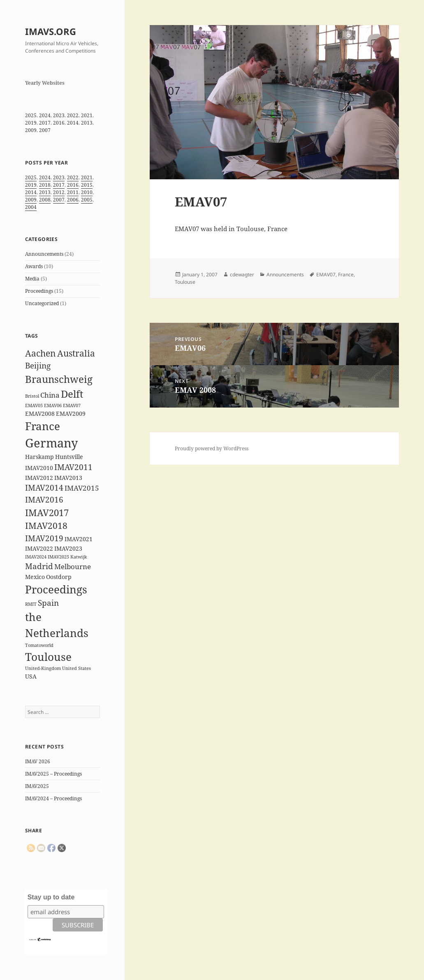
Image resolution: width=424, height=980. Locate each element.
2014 (73, 123)
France (346, 275)
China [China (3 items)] (50, 395)
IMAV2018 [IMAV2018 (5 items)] (46, 526)
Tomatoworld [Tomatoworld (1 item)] (39, 645)
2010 (87, 192)
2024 (45, 115)
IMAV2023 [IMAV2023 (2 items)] (68, 548)
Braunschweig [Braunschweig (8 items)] (59, 379)
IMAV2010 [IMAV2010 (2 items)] (39, 468)
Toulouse (185, 282)
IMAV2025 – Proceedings (53, 774)
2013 (87, 123)
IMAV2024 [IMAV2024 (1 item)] (36, 557)
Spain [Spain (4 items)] (48, 603)
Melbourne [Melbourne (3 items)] (73, 566)
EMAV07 (326, 275)
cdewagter (242, 275)
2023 (59, 115)
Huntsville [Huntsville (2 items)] (69, 457)
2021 (87, 115)
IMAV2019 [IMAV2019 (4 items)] (44, 538)
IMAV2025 (37, 786)
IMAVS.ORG (51, 31)
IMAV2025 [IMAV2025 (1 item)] (58, 557)
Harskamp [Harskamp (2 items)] (39, 457)
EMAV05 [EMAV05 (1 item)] (34, 405)
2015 (87, 185)
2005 (87, 200)
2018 (45, 185)
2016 (59, 123)
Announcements (44, 254)
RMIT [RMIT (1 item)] (31, 604)
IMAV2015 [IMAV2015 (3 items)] (82, 488)
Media (32, 279)
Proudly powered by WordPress (212, 448)
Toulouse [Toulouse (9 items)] (48, 657)
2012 (59, 192)
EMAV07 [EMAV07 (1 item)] (72, 405)
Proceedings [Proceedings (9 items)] (56, 589)
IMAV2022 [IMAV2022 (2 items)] (39, 548)
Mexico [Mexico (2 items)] (35, 577)
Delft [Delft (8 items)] (72, 394)
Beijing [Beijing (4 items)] (38, 366)
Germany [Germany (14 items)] (51, 443)
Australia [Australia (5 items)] (76, 353)
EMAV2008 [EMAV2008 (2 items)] (40, 414)
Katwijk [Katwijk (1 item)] (79, 557)
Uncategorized (42, 303)
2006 (73, 200)
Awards (34, 266)
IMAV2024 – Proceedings (53, 798)
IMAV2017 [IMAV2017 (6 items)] (47, 513)
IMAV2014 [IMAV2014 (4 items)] (44, 488)
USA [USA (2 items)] (31, 676)
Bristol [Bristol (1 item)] (32, 396)
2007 (45, 130)
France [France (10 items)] (43, 426)
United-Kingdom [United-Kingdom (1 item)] (43, 668)
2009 (31, 130)
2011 (73, 192)
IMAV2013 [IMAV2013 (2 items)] (68, 478)
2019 (31, 123)
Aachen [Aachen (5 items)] (41, 353)
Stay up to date (51, 897)
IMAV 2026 (38, 761)
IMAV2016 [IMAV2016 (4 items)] (44, 500)
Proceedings (39, 291)
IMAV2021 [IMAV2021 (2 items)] (79, 539)
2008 (45, 200)
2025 (31, 115)
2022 (73, 115)
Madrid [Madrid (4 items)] (39, 566)
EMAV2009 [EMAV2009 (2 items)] (71, 414)
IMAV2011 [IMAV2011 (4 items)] (73, 467)
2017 (45, 123)
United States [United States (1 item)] (76, 668)
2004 (31, 207)
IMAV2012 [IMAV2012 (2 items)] (39, 478)
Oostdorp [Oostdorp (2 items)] (59, 577)
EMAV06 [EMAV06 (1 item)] (53, 405)
